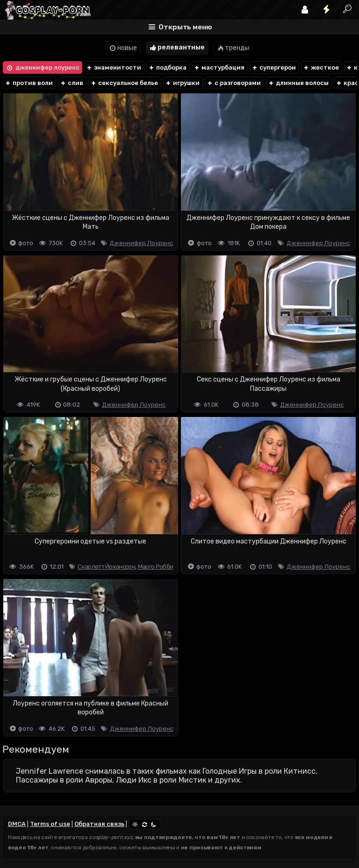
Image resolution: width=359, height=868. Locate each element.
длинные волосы (298, 83)
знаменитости (114, 67)
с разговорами (234, 83)
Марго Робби (155, 567)
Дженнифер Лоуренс (141, 243)
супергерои (274, 67)
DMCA (17, 824)
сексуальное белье (124, 83)
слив (72, 83)
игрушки (182, 83)
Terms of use (50, 824)
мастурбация (219, 67)
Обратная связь (99, 824)
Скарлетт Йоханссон (106, 567)
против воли (29, 83)
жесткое (321, 67)
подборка (167, 67)
